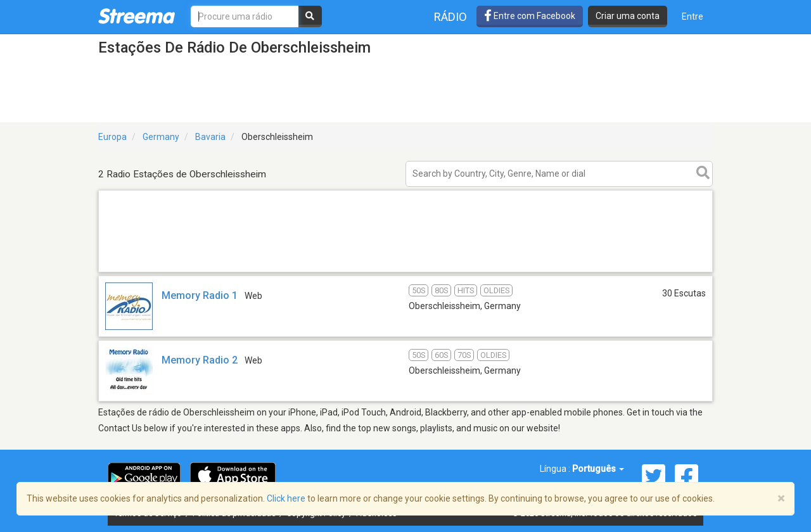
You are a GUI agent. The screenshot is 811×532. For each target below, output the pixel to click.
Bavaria (210, 137)
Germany (161, 137)
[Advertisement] (405, 271)
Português (598, 469)
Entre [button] (693, 16)
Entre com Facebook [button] (530, 16)
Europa (112, 137)
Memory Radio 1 (200, 295)
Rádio (450, 17)
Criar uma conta (628, 16)
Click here (286, 498)
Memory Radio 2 (200, 360)
